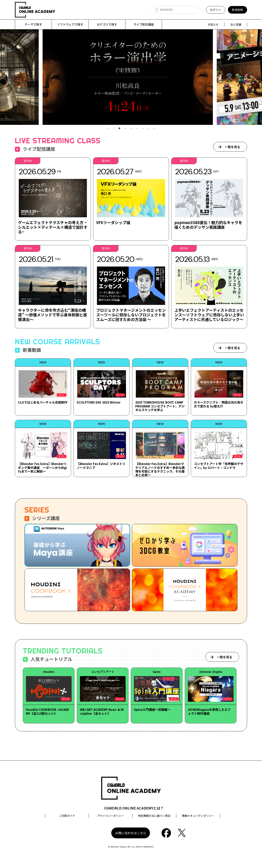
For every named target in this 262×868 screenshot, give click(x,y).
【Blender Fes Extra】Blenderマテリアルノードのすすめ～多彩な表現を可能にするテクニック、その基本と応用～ (160, 469)
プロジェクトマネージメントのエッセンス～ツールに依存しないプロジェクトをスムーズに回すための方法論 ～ (131, 315)
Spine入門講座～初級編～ (152, 710)
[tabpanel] (131, 77)
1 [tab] (108, 129)
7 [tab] (143, 129)
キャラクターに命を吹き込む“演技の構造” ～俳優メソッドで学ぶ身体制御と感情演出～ (53, 315)
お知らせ (213, 24)
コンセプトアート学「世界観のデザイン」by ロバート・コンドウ (219, 466)
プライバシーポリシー (110, 816)
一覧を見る (232, 147)
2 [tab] (114, 129)
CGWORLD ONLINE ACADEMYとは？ (134, 808)
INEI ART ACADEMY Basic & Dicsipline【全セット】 (102, 711)
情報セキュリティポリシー (198, 816)
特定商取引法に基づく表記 (154, 816)
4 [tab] (125, 129)
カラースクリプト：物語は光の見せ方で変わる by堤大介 (219, 404)
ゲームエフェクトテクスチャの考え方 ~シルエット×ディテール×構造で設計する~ (53, 227)
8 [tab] (148, 129)
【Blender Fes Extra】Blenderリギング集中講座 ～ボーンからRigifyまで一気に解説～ (42, 468)
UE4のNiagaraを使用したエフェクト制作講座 (209, 711)
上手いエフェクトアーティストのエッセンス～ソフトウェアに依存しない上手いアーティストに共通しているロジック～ (209, 315)
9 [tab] (154, 129)
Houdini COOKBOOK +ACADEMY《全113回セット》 (48, 711)
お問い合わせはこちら (131, 833)
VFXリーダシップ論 (113, 223)
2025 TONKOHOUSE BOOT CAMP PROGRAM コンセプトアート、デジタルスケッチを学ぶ (160, 406)
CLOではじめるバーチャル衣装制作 (43, 402)
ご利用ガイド (67, 816)
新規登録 (237, 10)
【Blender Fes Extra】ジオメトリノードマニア (101, 466)
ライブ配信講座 (144, 24)
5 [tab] (131, 129)
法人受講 (236, 24)
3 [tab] (119, 129)
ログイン (216, 10)
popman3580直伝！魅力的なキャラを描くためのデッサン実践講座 (208, 225)
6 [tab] (137, 129)
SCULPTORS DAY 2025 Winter (99, 402)
